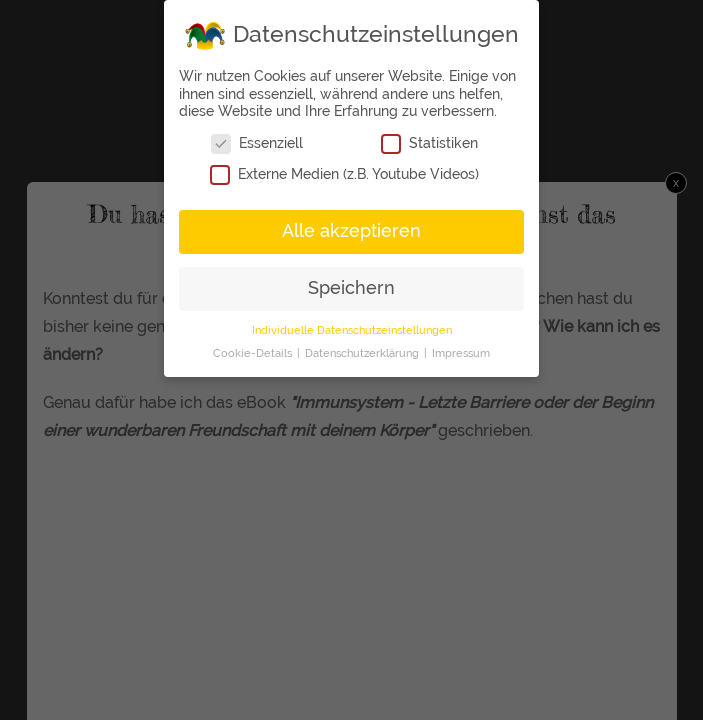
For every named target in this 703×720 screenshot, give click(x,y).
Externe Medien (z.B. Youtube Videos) (344, 173)
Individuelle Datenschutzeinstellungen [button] (352, 329)
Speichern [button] (351, 287)
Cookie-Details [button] (254, 352)
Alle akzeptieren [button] (351, 230)
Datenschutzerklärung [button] (363, 352)
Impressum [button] (461, 352)
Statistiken (429, 142)
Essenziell (257, 142)
